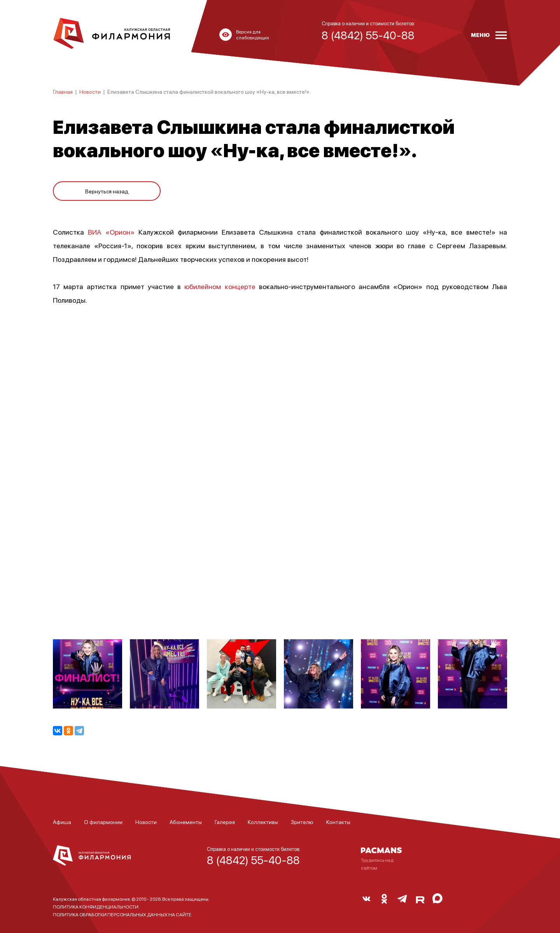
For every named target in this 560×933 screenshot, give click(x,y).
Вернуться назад (107, 188)
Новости (90, 91)
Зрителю (302, 822)
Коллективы (263, 822)
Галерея (225, 822)
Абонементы (186, 822)
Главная (63, 91)
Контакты (338, 822)
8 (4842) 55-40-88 (253, 860)
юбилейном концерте (220, 286)
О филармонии (103, 822)
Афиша (62, 822)
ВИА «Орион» (111, 232)
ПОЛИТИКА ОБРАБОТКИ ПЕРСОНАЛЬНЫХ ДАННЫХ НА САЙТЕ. (123, 915)
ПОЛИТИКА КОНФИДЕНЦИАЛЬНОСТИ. (96, 907)
